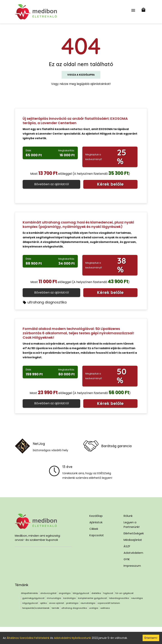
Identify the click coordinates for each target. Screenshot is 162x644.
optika (43, 603)
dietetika (96, 593)
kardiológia (69, 598)
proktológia (72, 603)
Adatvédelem (133, 553)
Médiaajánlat (133, 540)
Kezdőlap (96, 516)
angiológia (65, 593)
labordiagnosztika (119, 598)
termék (55, 608)
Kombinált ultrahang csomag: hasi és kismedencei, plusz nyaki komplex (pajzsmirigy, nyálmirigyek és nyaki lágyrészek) (78, 224)
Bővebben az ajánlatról (52, 184)
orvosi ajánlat (56, 603)
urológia (94, 608)
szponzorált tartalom (109, 603)
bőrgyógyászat (81, 593)
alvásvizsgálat (48, 593)
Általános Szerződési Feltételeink (28, 638)
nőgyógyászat (30, 603)
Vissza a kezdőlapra (81, 75)
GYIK (127, 559)
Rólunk (128, 516)
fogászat (108, 593)
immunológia (54, 598)
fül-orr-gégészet (124, 593)
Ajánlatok (96, 522)
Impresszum (132, 566)
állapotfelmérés (29, 593)
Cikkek (94, 529)
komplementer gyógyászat (92, 598)
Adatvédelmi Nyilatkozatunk (72, 638)
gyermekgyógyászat (33, 598)
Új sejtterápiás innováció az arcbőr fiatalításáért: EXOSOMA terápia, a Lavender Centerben (75, 121)
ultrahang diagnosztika (45, 302)
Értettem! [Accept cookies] (151, 638)
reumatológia (88, 603)
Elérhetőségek (134, 533)
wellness (105, 608)
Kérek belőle (110, 184)
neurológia (137, 598)
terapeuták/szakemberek (36, 608)
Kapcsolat (97, 535)
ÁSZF (127, 546)
